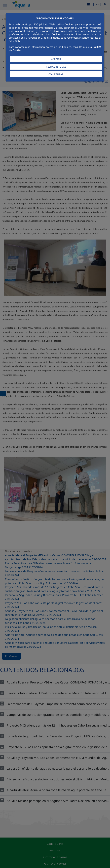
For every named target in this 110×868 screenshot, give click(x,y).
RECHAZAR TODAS (56, 67)
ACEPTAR (56, 59)
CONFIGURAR (56, 74)
